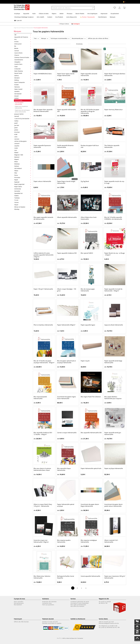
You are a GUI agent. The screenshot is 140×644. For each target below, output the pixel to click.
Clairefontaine (23, 60)
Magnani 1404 (23, 155)
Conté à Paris (23, 64)
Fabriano (23, 87)
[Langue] (124, 2)
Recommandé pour (79, 38)
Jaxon (23, 128)
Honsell (23, 116)
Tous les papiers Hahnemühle (19, 103)
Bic (23, 46)
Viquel (23, 205)
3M (23, 35)
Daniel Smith (23, 73)
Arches (23, 42)
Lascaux (23, 139)
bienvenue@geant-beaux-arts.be (109, 623)
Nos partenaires (19, 603)
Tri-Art (23, 200)
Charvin (23, 55)
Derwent (23, 78)
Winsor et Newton (23, 207)
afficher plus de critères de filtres (98, 38)
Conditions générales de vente (80, 602)
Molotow (23, 164)
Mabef (23, 153)
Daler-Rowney (23, 71)
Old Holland (23, 168)
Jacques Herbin (23, 114)
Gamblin (23, 91)
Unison (23, 202)
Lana (23, 137)
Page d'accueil (17, 28)
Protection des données (49, 602)
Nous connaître (19, 602)
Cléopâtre (23, 62)
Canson (23, 51)
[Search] (93, 8)
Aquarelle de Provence (23, 37)
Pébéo (23, 171)
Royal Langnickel (23, 184)
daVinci (23, 76)
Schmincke (23, 189)
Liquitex (23, 146)
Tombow (23, 198)
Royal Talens (23, 187)
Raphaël (23, 182)
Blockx (23, 48)
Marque (45, 38)
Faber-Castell (23, 89)
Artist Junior (23, 44)
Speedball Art (23, 193)
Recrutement (18, 605)
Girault (23, 96)
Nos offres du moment (77, 606)
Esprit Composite (23, 82)
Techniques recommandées (60, 38)
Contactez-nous (47, 603)
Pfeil (23, 173)
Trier (36, 38)
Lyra (23, 150)
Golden (23, 98)
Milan (23, 162)
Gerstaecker (23, 94)
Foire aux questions (48, 605)
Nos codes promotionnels (78, 605)
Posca (23, 175)
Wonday (23, 209)
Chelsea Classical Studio (23, 57)
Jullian (23, 130)
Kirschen (23, 132)
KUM (23, 134)
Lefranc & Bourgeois (23, 141)
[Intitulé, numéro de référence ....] (71, 8)
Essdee (23, 85)
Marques (24, 28)
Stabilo (23, 196)
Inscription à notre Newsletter (80, 603)
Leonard (23, 143)
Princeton (23, 177)
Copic (23, 67)
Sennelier (23, 191)
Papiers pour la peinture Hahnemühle (21, 107)
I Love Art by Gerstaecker (23, 119)
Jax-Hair (23, 125)
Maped (23, 159)
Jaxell (23, 123)
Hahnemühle (30, 28)
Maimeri (23, 157)
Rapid (23, 180)
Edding (23, 80)
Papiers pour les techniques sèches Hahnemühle (22, 111)
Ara (23, 39)
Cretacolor (23, 69)
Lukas (23, 148)
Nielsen (23, 166)
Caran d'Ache (23, 53)
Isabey (23, 121)
